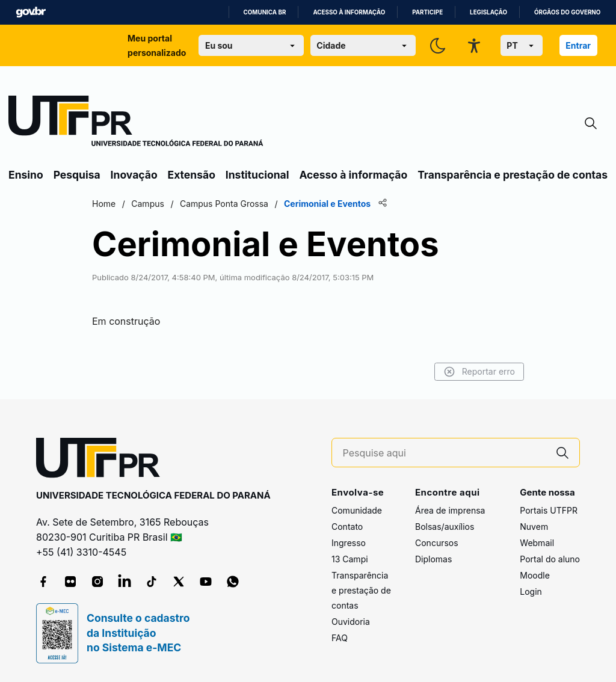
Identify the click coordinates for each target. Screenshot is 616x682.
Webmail (537, 543)
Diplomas (433, 559)
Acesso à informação (349, 12)
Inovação (134, 175)
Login (531, 591)
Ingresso (349, 543)
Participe (427, 12)
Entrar (578, 45)
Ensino (26, 175)
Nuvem (534, 527)
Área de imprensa (450, 510)
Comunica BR (265, 12)
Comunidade (357, 510)
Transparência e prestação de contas (513, 175)
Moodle (535, 575)
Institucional (257, 175)
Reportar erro (479, 372)
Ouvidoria (351, 622)
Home (104, 204)
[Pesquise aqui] (445, 453)
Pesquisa (77, 175)
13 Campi (350, 559)
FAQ (340, 638)
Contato (347, 527)
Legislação (488, 12)
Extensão (192, 175)
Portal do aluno (550, 559)
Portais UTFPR (549, 510)
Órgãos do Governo (567, 12)
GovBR (31, 12)
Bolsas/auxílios (445, 527)
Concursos (437, 543)
